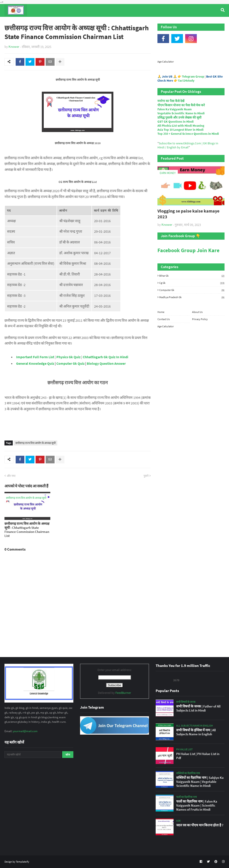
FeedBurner (123, 693)
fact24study (186, 80)
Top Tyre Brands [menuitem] (37, 22)
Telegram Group (193, 76)
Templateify (23, 862)
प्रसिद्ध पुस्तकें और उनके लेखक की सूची (179, 117)
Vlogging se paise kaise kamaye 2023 (188, 214)
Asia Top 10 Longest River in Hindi (180, 130)
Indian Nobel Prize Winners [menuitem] (157, 22)
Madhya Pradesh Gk (192, 297)
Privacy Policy (200, 319)
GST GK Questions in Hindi (176, 122)
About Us (197, 312)
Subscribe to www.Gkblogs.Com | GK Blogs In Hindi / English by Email (188, 145)
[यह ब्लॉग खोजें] (33, 755)
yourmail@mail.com (25, 731)
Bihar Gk (192, 276)
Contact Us (164, 319)
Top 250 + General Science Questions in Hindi (188, 134)
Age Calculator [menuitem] (198, 22)
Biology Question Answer (106, 363)
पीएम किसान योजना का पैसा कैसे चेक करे (181, 105)
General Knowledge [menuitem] (73, 22)
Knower (14, 47)
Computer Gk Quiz (70, 363)
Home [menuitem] (13, 22)
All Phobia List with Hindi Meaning (181, 126)
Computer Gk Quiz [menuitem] (114, 22)
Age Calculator (166, 62)
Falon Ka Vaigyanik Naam (175, 109)
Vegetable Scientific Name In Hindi (181, 113)
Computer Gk (192, 290)
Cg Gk (192, 283)
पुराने (146, 476)
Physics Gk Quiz (68, 357)
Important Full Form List (35, 357)
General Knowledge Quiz (35, 363)
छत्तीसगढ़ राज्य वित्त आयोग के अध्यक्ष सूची (36, 443)
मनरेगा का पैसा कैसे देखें (171, 101)
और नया (11, 476)
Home (161, 312)
